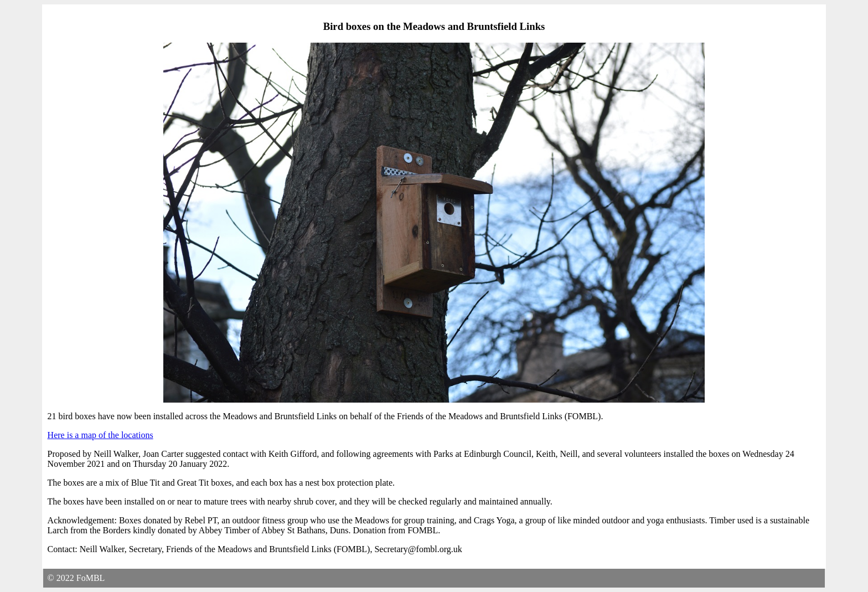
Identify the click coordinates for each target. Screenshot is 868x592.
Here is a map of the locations (100, 435)
